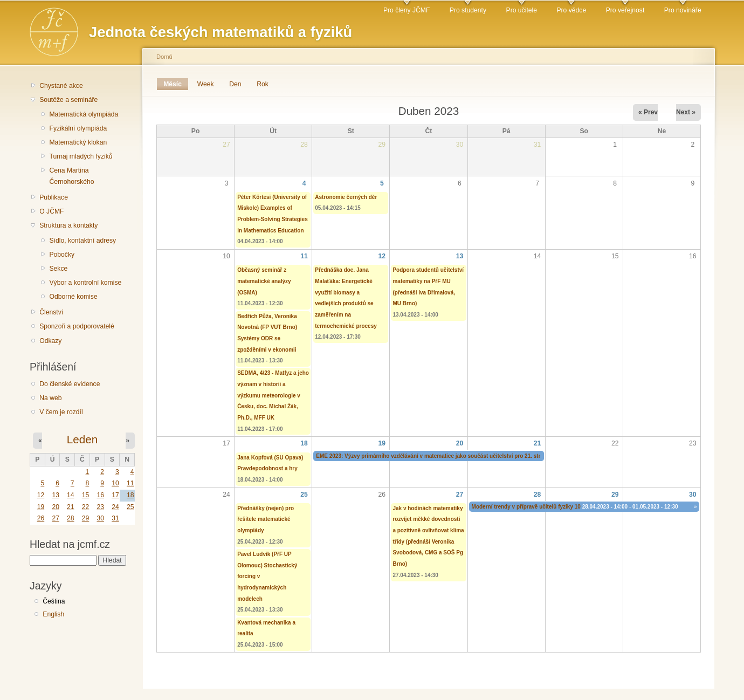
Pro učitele (522, 10)
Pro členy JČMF (407, 10)
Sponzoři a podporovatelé (77, 326)
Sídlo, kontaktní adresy (82, 241)
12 (41, 495)
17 (115, 495)
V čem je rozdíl (61, 412)
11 (130, 483)
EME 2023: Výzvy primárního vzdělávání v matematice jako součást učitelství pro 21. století (433, 456)
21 (71, 507)
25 (130, 507)
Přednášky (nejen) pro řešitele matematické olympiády (266, 519)
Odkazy (50, 341)
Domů (164, 57)
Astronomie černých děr (346, 197)
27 (56, 518)
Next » (686, 112)
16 (100, 495)
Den (235, 84)
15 (86, 495)
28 (71, 518)
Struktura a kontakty (68, 225)
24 (115, 507)
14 (71, 495)
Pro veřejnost (625, 10)
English (53, 614)
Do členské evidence (70, 384)
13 (56, 495)
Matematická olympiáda (84, 114)
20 (56, 507)
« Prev (648, 112)
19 (41, 507)
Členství (51, 312)
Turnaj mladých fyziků (81, 156)
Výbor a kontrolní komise (85, 283)
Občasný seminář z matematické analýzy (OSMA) (264, 281)
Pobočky (62, 255)
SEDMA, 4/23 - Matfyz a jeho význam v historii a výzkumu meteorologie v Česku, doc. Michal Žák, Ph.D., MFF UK (273, 395)
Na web (50, 398)
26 (41, 518)
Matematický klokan (78, 142)
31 (115, 518)
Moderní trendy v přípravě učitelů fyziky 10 (526, 507)
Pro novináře (683, 10)
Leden (82, 439)
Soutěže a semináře (68, 100)
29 (86, 518)
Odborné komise (73, 297)
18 (130, 495)
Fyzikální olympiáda (78, 128)
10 (115, 483)
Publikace (54, 197)
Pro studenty (468, 10)
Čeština (54, 601)
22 (86, 507)
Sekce (58, 269)
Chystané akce (61, 86)
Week (206, 84)
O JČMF (51, 211)
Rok (263, 84)
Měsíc (176, 84)
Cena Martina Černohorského (71, 176)
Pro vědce (571, 10)
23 (100, 507)
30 (100, 518)
